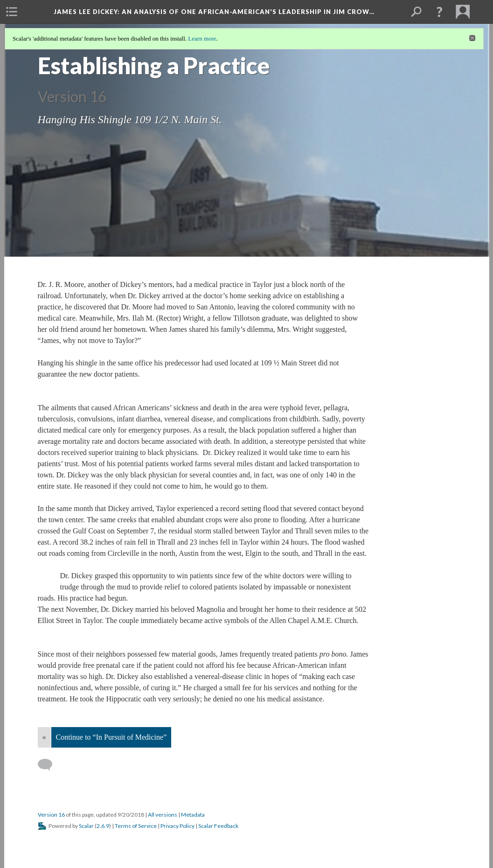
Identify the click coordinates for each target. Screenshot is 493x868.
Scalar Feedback (218, 826)
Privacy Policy (177, 826)
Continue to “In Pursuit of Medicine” (111, 737)
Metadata (193, 815)
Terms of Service (136, 826)
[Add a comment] (49, 765)
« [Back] (44, 737)
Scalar (86, 826)
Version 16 (51, 815)
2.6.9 (103, 826)
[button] (439, 12)
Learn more (202, 38)
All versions (163, 815)
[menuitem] (12, 12)
